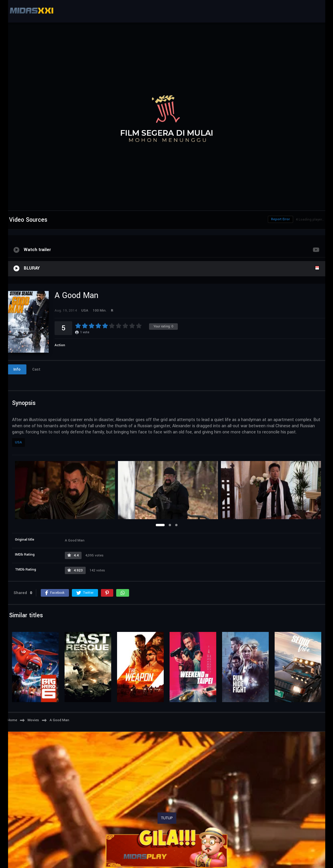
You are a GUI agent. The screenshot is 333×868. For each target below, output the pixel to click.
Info (17, 369)
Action (60, 345)
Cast (36, 369)
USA (18, 442)
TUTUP (167, 818)
